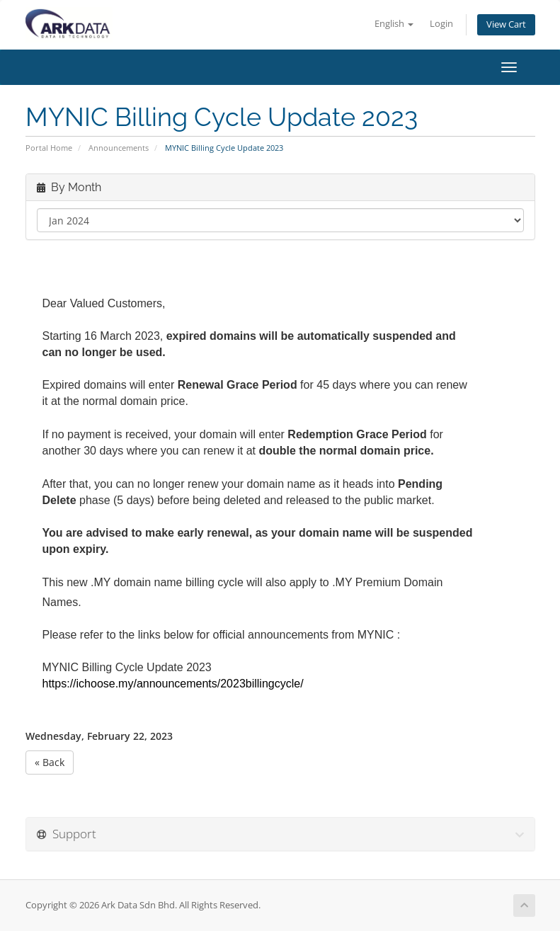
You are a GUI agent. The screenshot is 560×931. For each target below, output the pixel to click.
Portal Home (49, 148)
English (394, 24)
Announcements (119, 148)
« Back (50, 762)
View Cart (506, 24)
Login (441, 24)
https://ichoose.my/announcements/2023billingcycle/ (173, 684)
